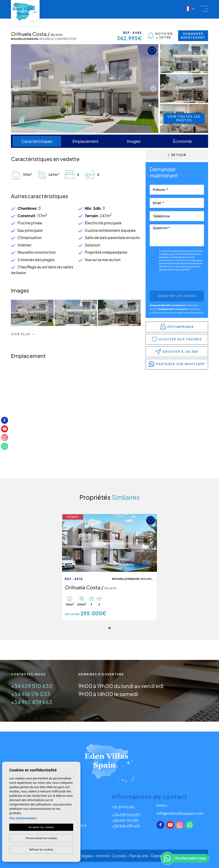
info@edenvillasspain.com (180, 813)
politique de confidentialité (175, 260)
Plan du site (139, 856)
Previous (15, 89)
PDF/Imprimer (177, 327)
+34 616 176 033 (31, 694)
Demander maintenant (193, 36)
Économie (182, 141)
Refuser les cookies (41, 849)
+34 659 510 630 (32, 686)
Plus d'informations (23, 818)
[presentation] (172, 282)
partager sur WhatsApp (177, 364)
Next (154, 89)
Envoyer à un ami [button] (177, 352)
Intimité (103, 856)
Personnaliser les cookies (41, 838)
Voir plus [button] (23, 334)
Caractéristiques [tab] (37, 141)
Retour (177, 155)
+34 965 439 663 (32, 702)
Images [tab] (134, 141)
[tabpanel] (109, 567)
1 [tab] (109, 628)
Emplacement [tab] (85, 141)
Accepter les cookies (41, 827)
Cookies (119, 856)
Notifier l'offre (160, 36)
